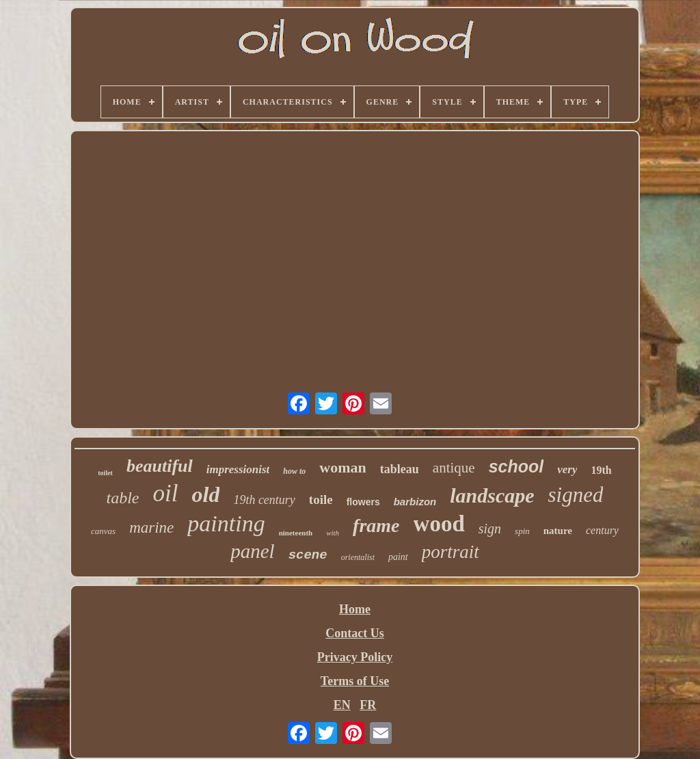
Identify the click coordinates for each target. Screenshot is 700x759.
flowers (363, 502)
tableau (400, 469)
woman (342, 467)
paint (398, 557)
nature (558, 531)
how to (294, 471)
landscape (492, 495)
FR (368, 705)
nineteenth (296, 533)
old (205, 494)
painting (226, 523)
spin (522, 531)
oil (166, 493)
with (333, 533)
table (123, 498)
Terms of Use (355, 681)
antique (454, 468)
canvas (103, 531)
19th (601, 470)
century (602, 530)
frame (376, 525)
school (516, 466)
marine (151, 528)
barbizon (415, 502)
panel (252, 551)
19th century (264, 500)
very (567, 469)
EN (342, 705)
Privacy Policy (355, 657)
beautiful (160, 466)
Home (355, 609)
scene (308, 555)
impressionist (238, 469)
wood (439, 524)
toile (321, 500)
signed (576, 495)
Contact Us (355, 633)
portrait (450, 552)
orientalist (358, 557)
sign (490, 529)
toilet (105, 473)
